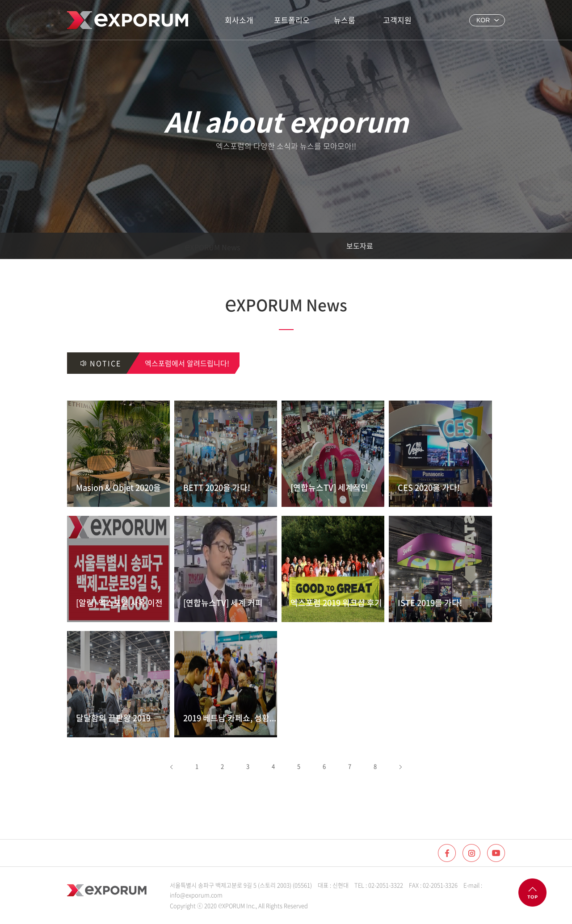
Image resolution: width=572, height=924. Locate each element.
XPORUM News (212, 246)
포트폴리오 (292, 20)
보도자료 (360, 246)
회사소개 (239, 20)
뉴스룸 (345, 20)
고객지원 (397, 20)
